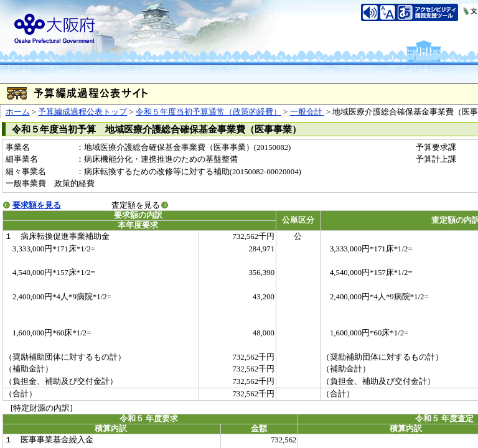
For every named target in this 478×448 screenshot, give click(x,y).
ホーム (18, 112)
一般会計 (307, 112)
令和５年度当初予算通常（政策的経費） (209, 112)
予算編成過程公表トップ (82, 112)
